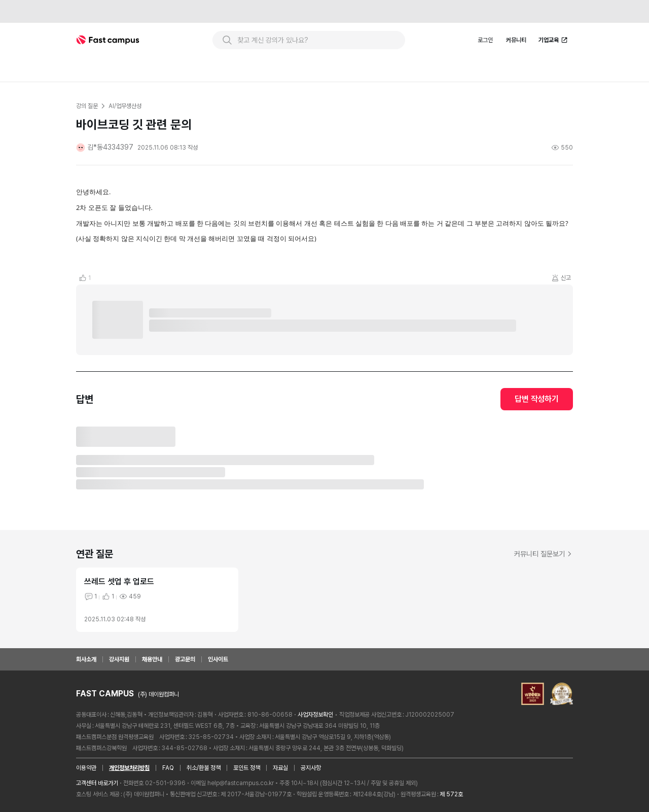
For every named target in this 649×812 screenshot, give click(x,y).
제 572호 (451, 794)
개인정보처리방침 (129, 768)
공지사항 (311, 768)
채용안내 (152, 659)
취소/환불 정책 (204, 768)
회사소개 (86, 659)
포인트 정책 (247, 768)
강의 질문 (87, 106)
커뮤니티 (516, 40)
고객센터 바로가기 (97, 783)
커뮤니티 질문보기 (544, 554)
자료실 (280, 768)
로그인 (485, 40)
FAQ (168, 768)
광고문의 (185, 659)
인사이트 (218, 659)
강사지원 (119, 659)
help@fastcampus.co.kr (241, 783)
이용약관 (86, 768)
